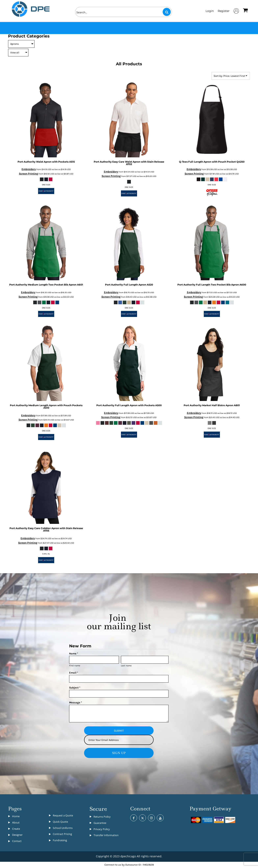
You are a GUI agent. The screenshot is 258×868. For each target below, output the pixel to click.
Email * (74, 673)
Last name (126, 666)
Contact (17, 841)
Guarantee (100, 823)
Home (16, 816)
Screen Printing (29, 174)
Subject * (75, 688)
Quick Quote (60, 822)
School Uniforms (63, 828)
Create (16, 829)
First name (75, 666)
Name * (74, 654)
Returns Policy (102, 817)
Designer (17, 835)
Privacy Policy (102, 829)
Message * (75, 702)
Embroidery (29, 169)
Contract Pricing (62, 834)
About (16, 822)
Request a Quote (63, 815)
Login (210, 11)
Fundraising (60, 840)
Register (224, 11)
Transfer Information (106, 835)
